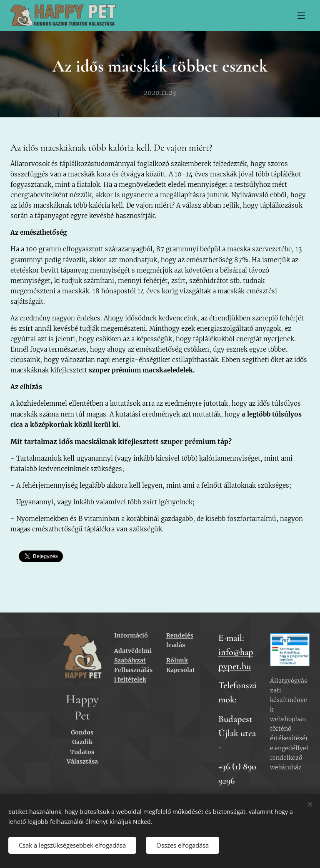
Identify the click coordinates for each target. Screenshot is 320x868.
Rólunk (177, 660)
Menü (301, 16)
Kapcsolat (181, 670)
